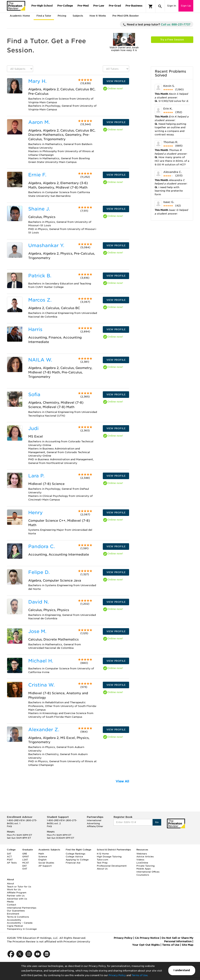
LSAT (25, 860)
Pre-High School (42, 6)
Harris (35, 329)
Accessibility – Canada (20, 923)
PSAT (10, 860)
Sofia (34, 394)
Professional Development (112, 866)
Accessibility (14, 920)
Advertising (93, 823)
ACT (9, 857)
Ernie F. (37, 175)
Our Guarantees (16, 911)
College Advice (74, 857)
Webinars (142, 854)
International (94, 820)
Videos (140, 860)
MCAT (26, 863)
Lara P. (36, 476)
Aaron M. (39, 122)
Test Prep (102, 863)
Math (41, 854)
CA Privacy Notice (147, 938)
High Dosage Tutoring (109, 857)
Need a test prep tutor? (157, 25)
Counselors (143, 875)
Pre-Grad (115, 6)
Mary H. (37, 81)
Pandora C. (41, 546)
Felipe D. (39, 572)
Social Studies (46, 863)
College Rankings (76, 854)
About (10, 884)
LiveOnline (142, 863)
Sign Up (186, 6)
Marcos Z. (40, 300)
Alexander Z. (44, 730)
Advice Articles (145, 857)
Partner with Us (16, 896)
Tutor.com (102, 860)
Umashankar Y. (46, 245)
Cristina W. (41, 685)
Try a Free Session (172, 40)
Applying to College (77, 860)
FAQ (9, 826)
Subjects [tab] (78, 16)
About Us (102, 869)
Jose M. (37, 631)
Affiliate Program (17, 893)
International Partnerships (22, 908)
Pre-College (65, 6)
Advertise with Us (17, 899)
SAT (9, 854)
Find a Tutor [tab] (44, 16)
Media (10, 902)
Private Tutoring (146, 866)
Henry (35, 513)
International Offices (148, 872)
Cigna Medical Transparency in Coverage (22, 927)
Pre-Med (83, 6)
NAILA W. (40, 360)
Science (43, 857)
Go (157, 822)
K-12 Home (103, 854)
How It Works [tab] (98, 16)
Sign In (172, 6)
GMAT (26, 857)
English (42, 860)
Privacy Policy (117, 975)
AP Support (45, 866)
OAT (25, 869)
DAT (24, 866)
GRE (25, 854)
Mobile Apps (144, 869)
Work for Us (14, 889)
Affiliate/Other (95, 826)
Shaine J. (39, 209)
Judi (33, 428)
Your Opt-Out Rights (146, 945)
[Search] (160, 6)
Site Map (188, 945)
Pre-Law (99, 6)
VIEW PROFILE (116, 81)
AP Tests (12, 863)
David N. (39, 602)
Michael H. (41, 661)
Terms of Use (139, 975)
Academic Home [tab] (20, 16)
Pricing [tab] (62, 16)
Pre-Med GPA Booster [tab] (126, 16)
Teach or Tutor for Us (19, 887)
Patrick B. (40, 276)
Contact (12, 905)
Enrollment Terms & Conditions (18, 915)
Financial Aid (73, 863)
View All (122, 781)
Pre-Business (134, 6)
